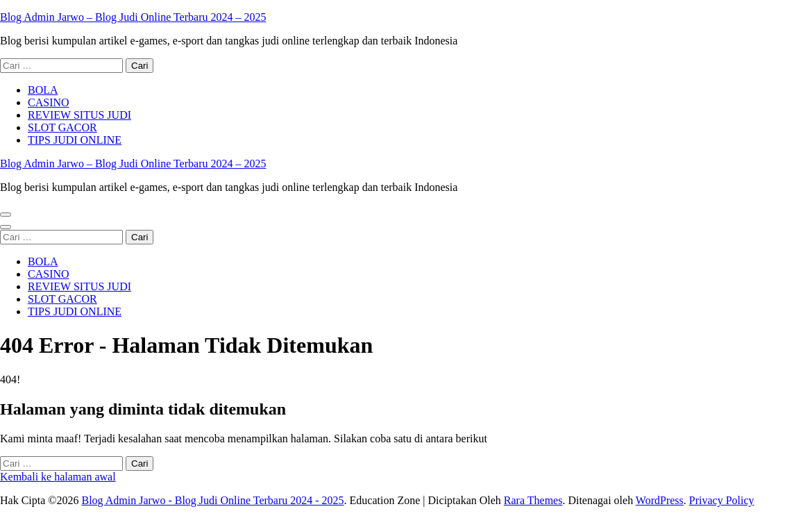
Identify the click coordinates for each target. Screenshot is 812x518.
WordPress (660, 500)
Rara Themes (533, 500)
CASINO (49, 102)
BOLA (43, 90)
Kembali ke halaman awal (58, 477)
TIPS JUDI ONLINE (75, 140)
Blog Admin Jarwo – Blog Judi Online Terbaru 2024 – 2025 (133, 17)
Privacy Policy (722, 500)
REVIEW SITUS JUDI (79, 115)
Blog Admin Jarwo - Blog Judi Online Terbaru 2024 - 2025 (212, 500)
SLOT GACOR (62, 127)
